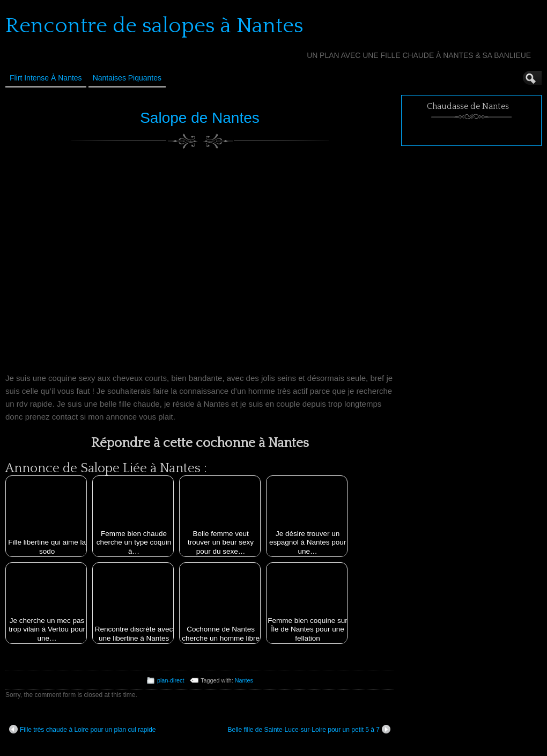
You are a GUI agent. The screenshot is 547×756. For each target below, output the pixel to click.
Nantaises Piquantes (127, 78)
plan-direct (171, 680)
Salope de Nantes (200, 118)
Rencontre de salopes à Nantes (154, 26)
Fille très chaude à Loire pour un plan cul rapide (83, 729)
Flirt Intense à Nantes (46, 78)
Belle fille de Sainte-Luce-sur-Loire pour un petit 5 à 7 (309, 729)
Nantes (244, 680)
